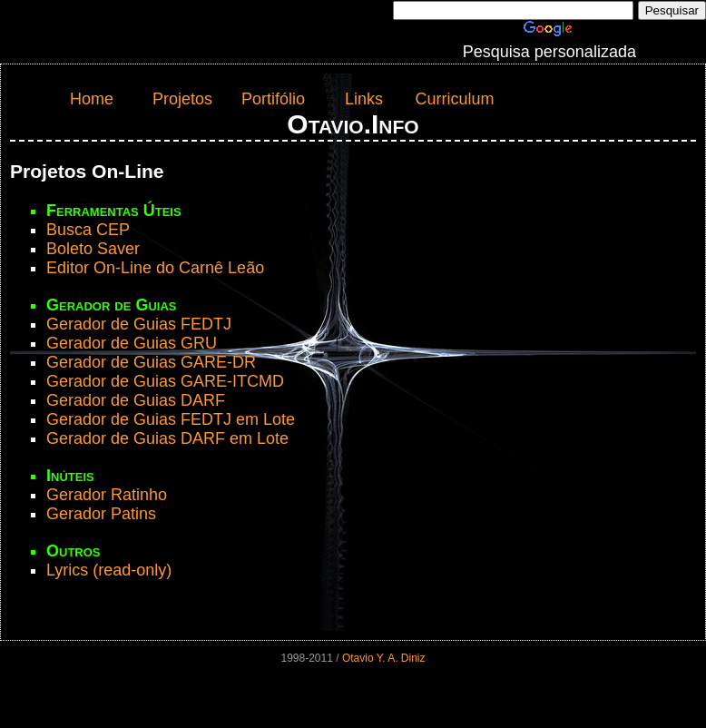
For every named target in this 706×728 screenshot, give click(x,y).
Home (92, 99)
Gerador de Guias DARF (136, 400)
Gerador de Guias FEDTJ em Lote (171, 419)
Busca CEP (88, 230)
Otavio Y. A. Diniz (384, 658)
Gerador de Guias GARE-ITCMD (165, 381)
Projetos (182, 99)
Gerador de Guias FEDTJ (139, 324)
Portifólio (273, 99)
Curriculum (454, 99)
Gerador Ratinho (107, 495)
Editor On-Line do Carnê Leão (155, 268)
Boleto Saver (93, 249)
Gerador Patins (101, 514)
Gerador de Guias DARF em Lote (167, 438)
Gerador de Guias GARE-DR (151, 362)
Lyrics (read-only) (109, 570)
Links (364, 99)
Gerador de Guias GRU (132, 343)
